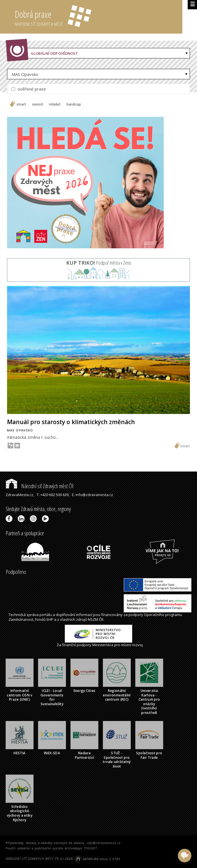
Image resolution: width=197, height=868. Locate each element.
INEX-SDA (52, 753)
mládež (55, 104)
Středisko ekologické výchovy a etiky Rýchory (20, 813)
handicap (74, 104)
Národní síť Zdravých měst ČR (40, 486)
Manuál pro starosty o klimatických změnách (71, 422)
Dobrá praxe (98, 17)
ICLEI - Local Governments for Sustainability (52, 697)
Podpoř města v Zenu (99, 263)
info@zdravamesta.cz (104, 843)
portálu (46, 615)
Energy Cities (85, 691)
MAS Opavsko (25, 74)
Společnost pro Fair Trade (149, 755)
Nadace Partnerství (84, 755)
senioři (38, 104)
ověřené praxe (29, 89)
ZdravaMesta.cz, (20, 495)
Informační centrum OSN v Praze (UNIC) (20, 695)
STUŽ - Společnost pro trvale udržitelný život (117, 760)
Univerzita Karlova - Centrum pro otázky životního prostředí (149, 702)
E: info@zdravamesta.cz (92, 495)
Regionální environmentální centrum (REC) (117, 695)
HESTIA (19, 753)
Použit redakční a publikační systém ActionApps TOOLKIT (51, 848)
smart (21, 104)
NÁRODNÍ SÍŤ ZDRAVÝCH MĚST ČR (32, 859)
